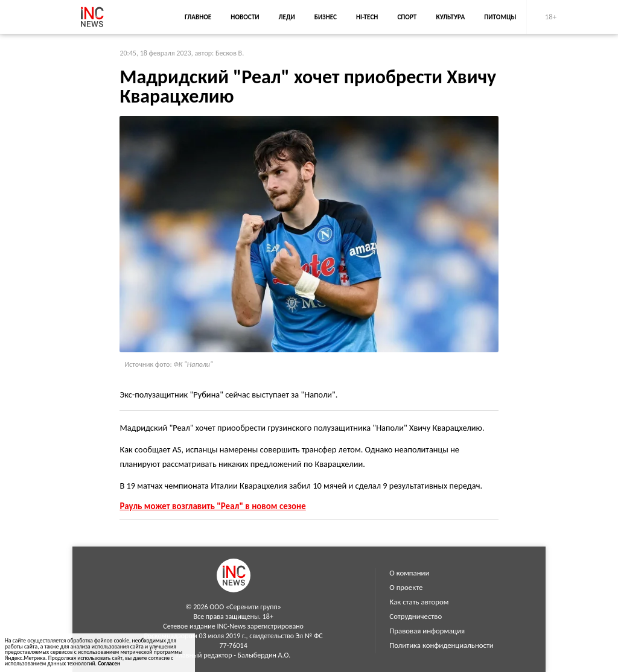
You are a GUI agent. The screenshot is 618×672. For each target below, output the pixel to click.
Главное (198, 17)
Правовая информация (427, 631)
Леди (287, 17)
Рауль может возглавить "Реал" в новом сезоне (212, 506)
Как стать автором (419, 602)
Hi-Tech (367, 17)
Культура (450, 17)
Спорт (407, 17)
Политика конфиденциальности (441, 645)
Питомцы (500, 17)
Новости (245, 17)
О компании (409, 573)
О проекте (406, 587)
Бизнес (326, 17)
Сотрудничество (416, 616)
